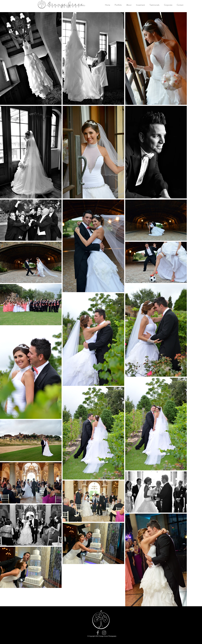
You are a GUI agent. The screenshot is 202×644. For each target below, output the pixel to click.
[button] (118, 5)
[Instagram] (104, 633)
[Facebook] (98, 633)
